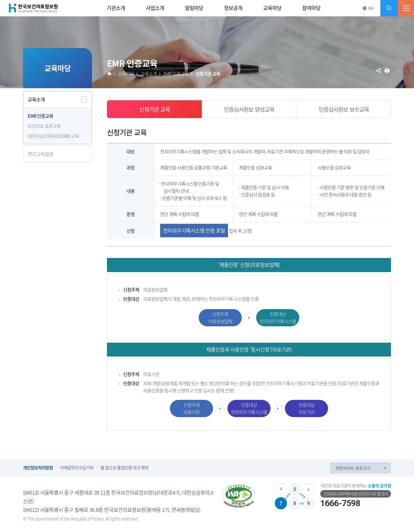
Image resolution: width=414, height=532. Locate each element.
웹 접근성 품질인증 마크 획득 (124, 468)
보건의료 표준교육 (44, 126)
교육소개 (36, 99)
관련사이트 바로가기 (353, 468)
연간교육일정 (41, 154)
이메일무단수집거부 (77, 468)
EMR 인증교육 (40, 116)
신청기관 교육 (208, 74)
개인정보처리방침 (38, 468)
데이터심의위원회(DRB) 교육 (53, 136)
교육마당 (126, 74)
